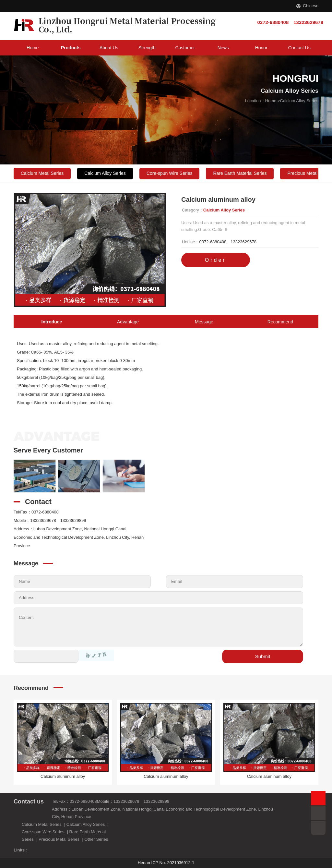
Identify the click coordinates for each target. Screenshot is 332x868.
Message (204, 322)
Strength (147, 48)
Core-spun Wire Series (170, 173)
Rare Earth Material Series (240, 173)
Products (71, 48)
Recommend (280, 322)
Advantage (128, 322)
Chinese (311, 6)
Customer (185, 48)
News (223, 48)
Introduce (52, 322)
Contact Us (299, 48)
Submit (263, 656)
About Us (109, 48)
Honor (261, 48)
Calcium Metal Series (42, 173)
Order (216, 260)
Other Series (96, 839)
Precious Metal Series (59, 839)
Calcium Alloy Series (299, 101)
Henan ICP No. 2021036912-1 (166, 863)
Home (33, 48)
